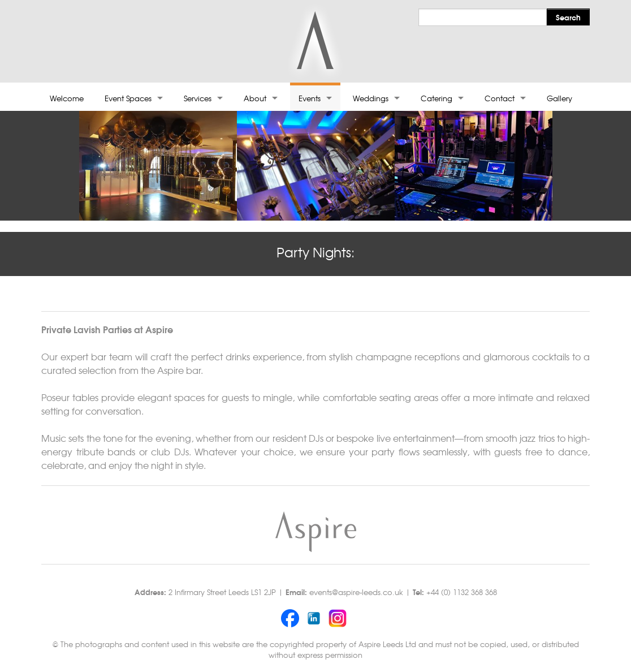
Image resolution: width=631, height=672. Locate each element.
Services (198, 98)
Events (310, 98)
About (255, 98)
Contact (500, 98)
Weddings (371, 98)
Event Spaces (128, 98)
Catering (436, 98)
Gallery (559, 98)
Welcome (67, 98)
